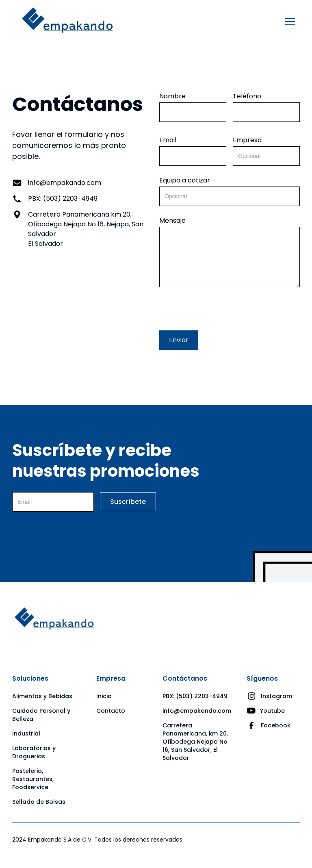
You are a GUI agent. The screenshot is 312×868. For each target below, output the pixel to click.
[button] (288, 22)
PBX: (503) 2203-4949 (195, 696)
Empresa (247, 140)
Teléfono (247, 96)
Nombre (172, 96)
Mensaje (172, 221)
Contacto (111, 711)
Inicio (104, 696)
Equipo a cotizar (185, 180)
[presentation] (221, 307)
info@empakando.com (197, 711)
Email (168, 140)
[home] (67, 22)
